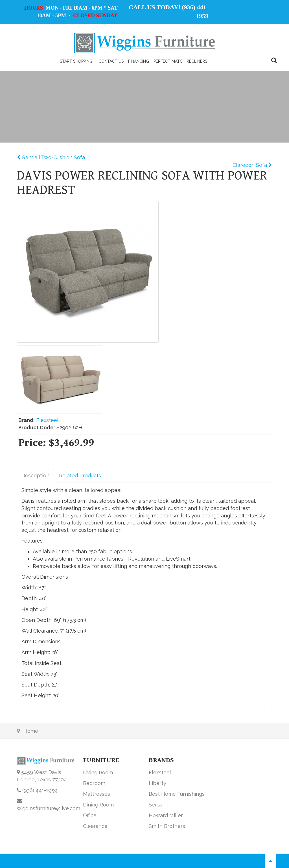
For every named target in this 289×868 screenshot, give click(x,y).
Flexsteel (47, 420)
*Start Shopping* (76, 61)
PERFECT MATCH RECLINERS (180, 61)
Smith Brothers (167, 826)
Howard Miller (166, 815)
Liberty (157, 783)
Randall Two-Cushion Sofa (53, 157)
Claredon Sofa (250, 165)
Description (35, 475)
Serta (155, 805)
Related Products (80, 475)
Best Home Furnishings (177, 794)
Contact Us (111, 61)
